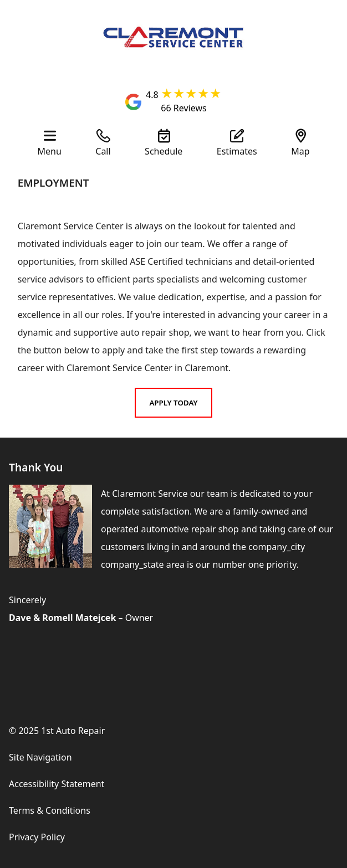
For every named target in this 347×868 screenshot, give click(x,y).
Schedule (164, 150)
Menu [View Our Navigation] (50, 150)
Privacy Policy (37, 837)
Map (300, 150)
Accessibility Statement (57, 784)
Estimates (237, 150)
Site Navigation (40, 757)
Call (103, 150)
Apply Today (173, 403)
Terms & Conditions (50, 810)
